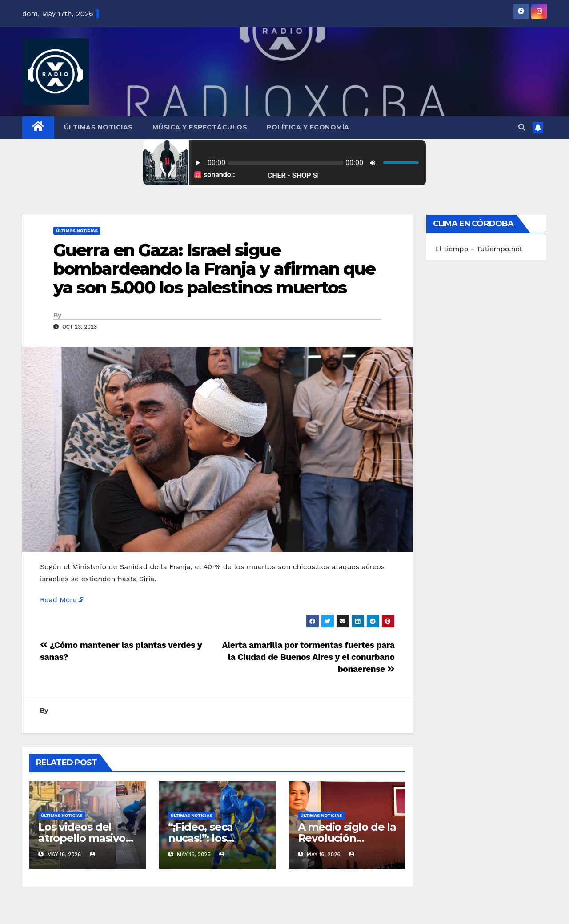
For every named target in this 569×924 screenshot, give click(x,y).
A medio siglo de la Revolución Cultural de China (347, 838)
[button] (522, 127)
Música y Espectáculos (200, 127)
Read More (58, 600)
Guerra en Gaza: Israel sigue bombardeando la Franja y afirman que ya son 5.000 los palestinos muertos (214, 269)
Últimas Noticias (98, 127)
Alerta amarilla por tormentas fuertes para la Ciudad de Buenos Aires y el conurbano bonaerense (308, 657)
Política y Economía (308, 127)
